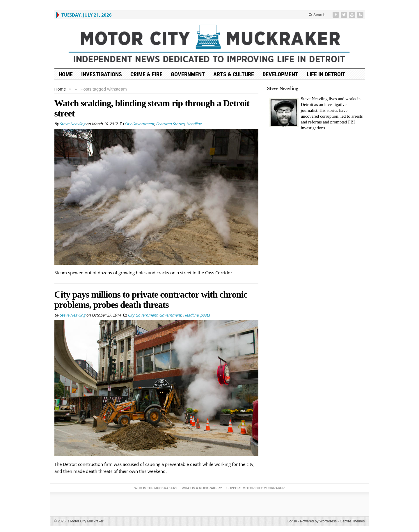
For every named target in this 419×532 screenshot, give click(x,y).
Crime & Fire (146, 74)
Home (60, 89)
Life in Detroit (326, 74)
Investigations (102, 74)
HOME (66, 74)
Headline (194, 124)
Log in (292, 521)
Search (317, 15)
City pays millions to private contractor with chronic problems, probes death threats (151, 299)
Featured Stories (170, 124)
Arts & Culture (234, 74)
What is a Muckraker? (202, 488)
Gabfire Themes (352, 521)
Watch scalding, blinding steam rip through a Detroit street (152, 108)
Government (188, 74)
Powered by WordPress (318, 521)
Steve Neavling (283, 88)
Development (280, 74)
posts (205, 315)
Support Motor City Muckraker (255, 488)
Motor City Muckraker (85, 521)
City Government (139, 124)
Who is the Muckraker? (156, 488)
